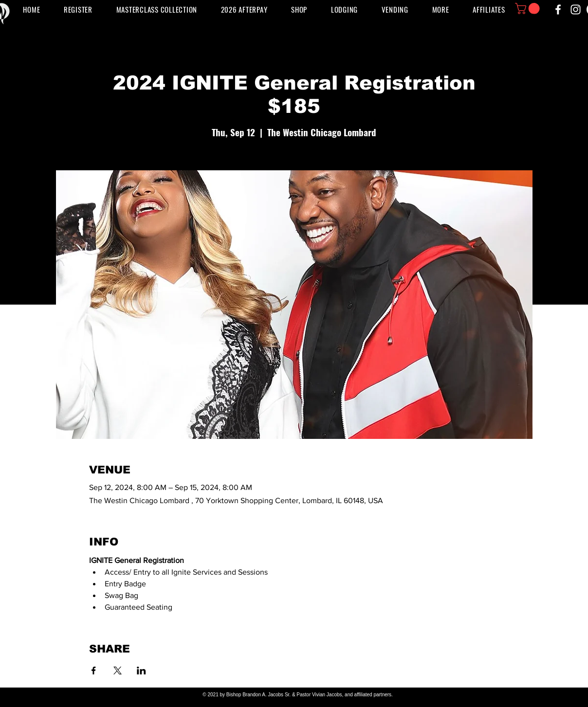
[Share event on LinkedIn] (141, 671)
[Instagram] (576, 9)
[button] (395, 9)
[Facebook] (558, 9)
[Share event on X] (118, 671)
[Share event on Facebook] (94, 671)
